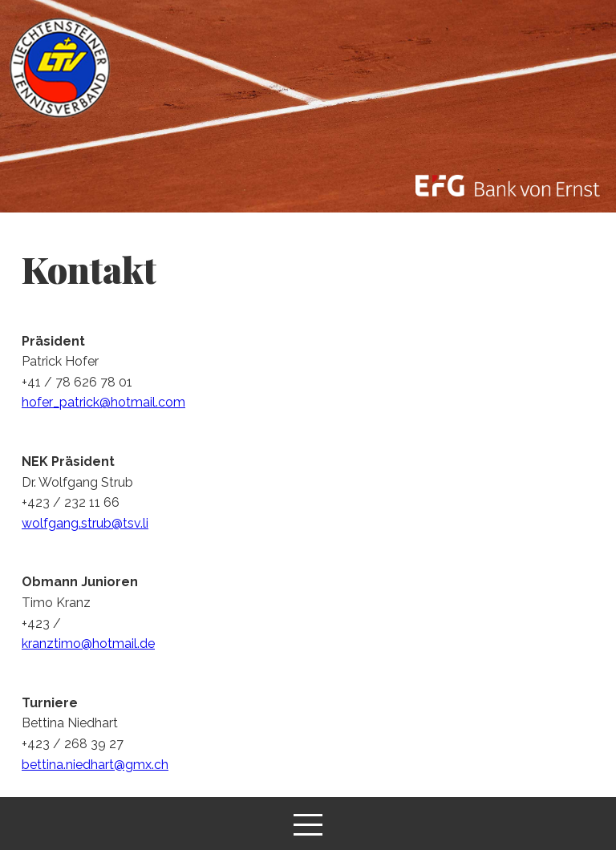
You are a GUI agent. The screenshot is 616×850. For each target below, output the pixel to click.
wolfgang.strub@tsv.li (85, 523)
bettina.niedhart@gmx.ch (95, 765)
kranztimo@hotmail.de (88, 644)
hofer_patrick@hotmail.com (103, 402)
